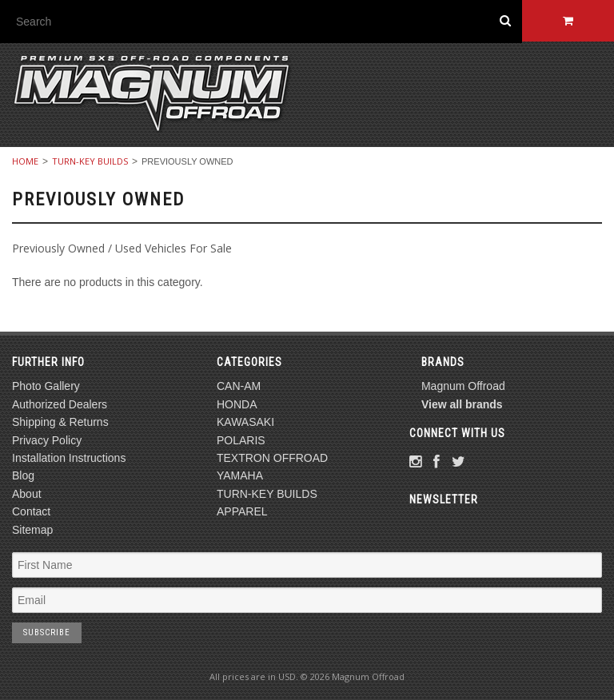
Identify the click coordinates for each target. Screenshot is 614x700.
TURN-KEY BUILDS (90, 161)
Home (25, 161)
